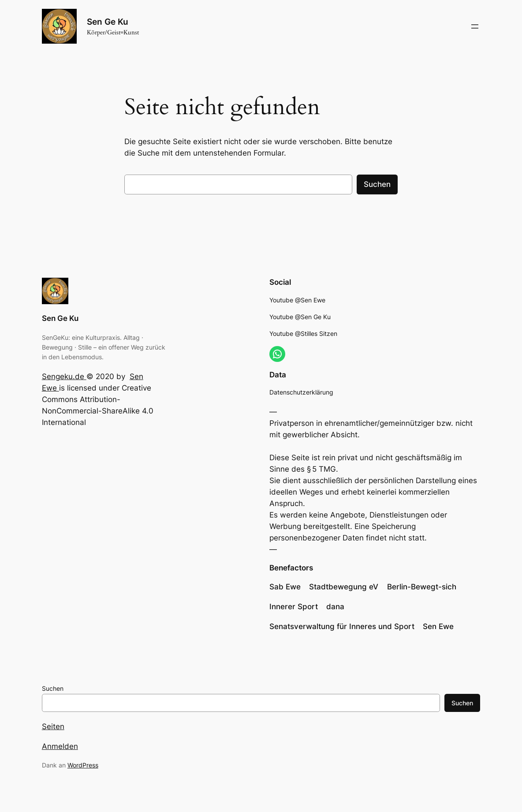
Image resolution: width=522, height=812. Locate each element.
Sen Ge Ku (108, 22)
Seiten (53, 726)
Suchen (377, 184)
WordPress (83, 765)
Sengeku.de (64, 376)
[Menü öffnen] (475, 26)
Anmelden (60, 746)
